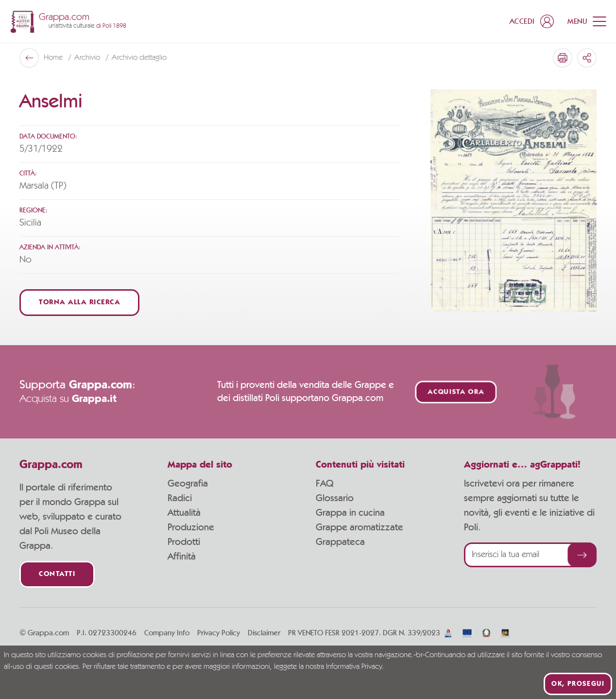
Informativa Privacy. (355, 667)
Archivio (88, 58)
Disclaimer (264, 633)
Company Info (167, 633)
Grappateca (340, 542)
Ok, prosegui (578, 684)
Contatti (57, 574)
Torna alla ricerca (79, 303)
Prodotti (184, 542)
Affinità (182, 557)
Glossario (335, 498)
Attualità (184, 513)
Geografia (188, 484)
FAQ (325, 484)
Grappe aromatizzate (359, 527)
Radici (180, 498)
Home (54, 58)
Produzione (191, 527)
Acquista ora (456, 392)
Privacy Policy (219, 633)
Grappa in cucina (350, 513)
